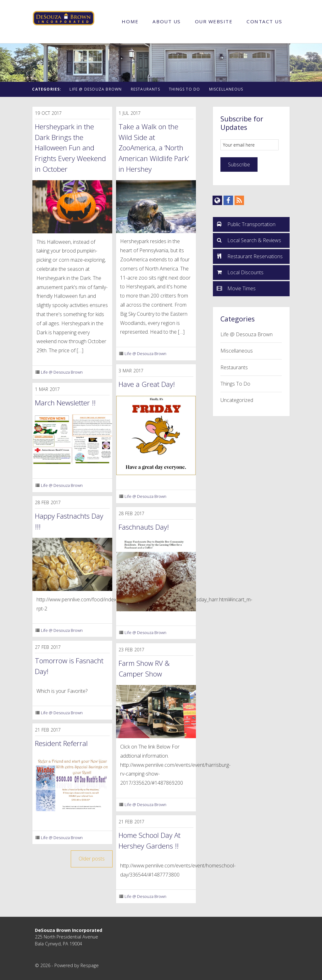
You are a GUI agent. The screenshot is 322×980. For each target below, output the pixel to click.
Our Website (214, 21)
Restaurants (145, 89)
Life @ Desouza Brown (96, 89)
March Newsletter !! (65, 403)
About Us (167, 21)
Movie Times (236, 288)
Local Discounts (240, 272)
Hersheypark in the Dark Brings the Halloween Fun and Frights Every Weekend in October (70, 148)
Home (130, 21)
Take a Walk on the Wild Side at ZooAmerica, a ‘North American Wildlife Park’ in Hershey (154, 148)
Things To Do (184, 89)
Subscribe (239, 164)
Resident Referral (61, 743)
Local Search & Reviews (249, 240)
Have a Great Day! (147, 384)
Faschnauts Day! (144, 527)
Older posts (92, 859)
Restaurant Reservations (250, 256)
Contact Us (264, 21)
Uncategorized (237, 400)
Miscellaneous (226, 89)
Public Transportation (246, 224)
